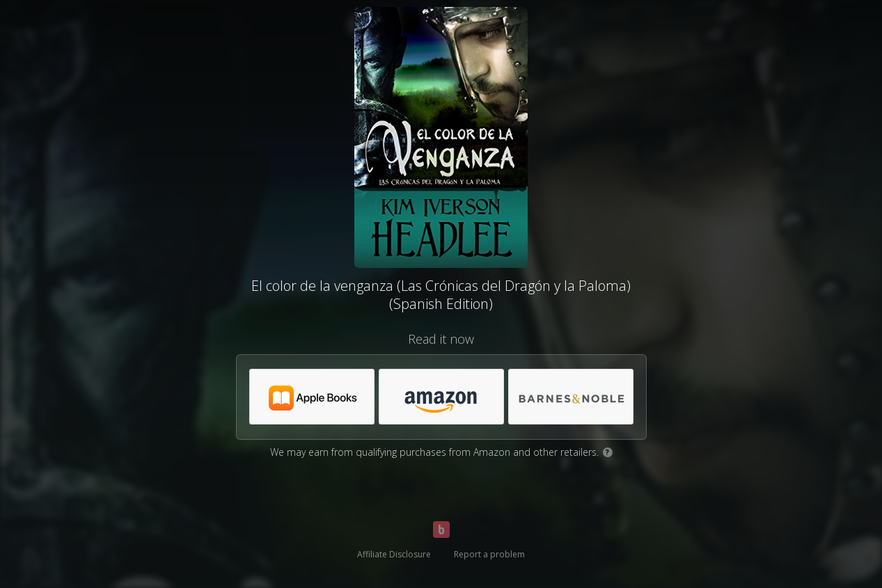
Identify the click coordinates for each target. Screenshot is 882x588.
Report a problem (489, 554)
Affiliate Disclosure (394, 554)
